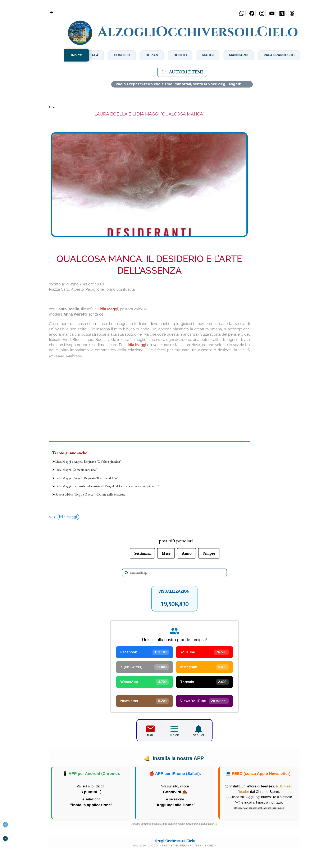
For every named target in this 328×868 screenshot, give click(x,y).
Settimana (142, 553)
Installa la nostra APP (174, 758)
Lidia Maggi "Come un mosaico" (76, 470)
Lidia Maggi (108, 309)
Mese (166, 553)
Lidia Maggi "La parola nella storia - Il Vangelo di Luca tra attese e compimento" (107, 486)
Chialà (96, 55)
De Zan (156, 55)
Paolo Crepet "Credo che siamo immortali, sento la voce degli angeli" (179, 84)
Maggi (212, 55)
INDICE (77, 55)
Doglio (184, 55)
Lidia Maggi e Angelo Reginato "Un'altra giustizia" (88, 462)
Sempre (209, 553)
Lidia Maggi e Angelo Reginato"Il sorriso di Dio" (87, 478)
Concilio (126, 55)
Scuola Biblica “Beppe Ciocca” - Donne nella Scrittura (90, 494)
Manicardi (243, 55)
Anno (186, 553)
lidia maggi (68, 517)
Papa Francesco (283, 55)
